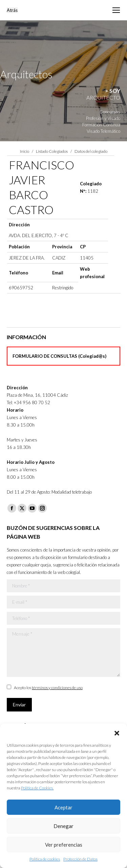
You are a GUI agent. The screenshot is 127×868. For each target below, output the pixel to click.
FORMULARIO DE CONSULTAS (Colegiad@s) (59, 356)
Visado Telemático (103, 131)
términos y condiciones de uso (57, 688)
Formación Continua (101, 125)
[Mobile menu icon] (116, 10)
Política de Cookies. (37, 788)
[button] (117, 732)
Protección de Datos (80, 859)
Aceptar (63, 807)
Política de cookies (45, 859)
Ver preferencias (64, 845)
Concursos (110, 112)
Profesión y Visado (103, 118)
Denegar (63, 826)
